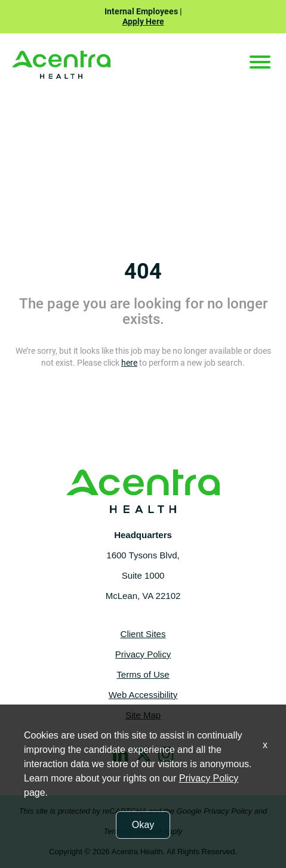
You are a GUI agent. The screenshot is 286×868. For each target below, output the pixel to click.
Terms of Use (143, 674)
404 (143, 271)
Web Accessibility (143, 695)
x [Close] (265, 745)
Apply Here (143, 21)
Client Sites (143, 634)
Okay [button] (143, 825)
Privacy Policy (143, 654)
